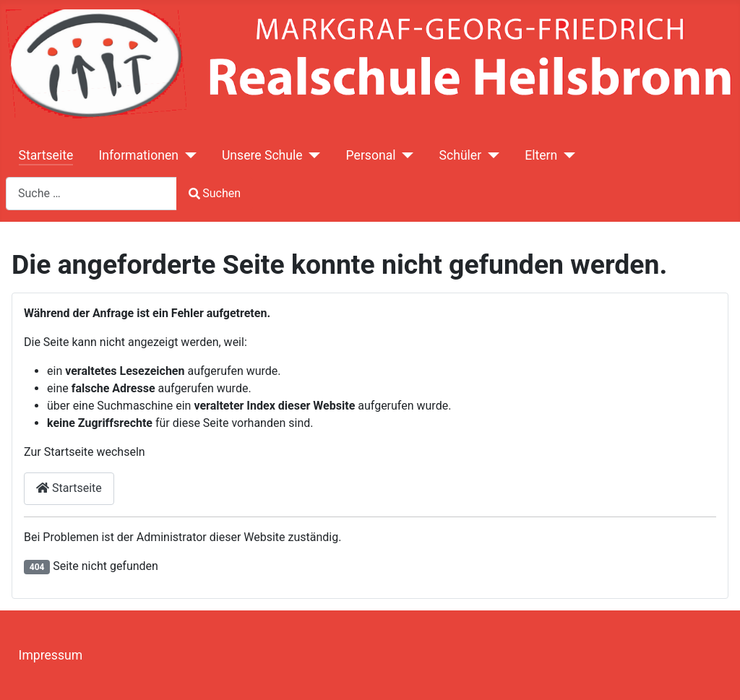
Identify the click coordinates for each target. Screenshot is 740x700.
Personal (371, 155)
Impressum (51, 655)
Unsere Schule (262, 155)
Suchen (215, 193)
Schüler (461, 155)
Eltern (541, 155)
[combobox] (91, 193)
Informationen (138, 155)
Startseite (46, 155)
